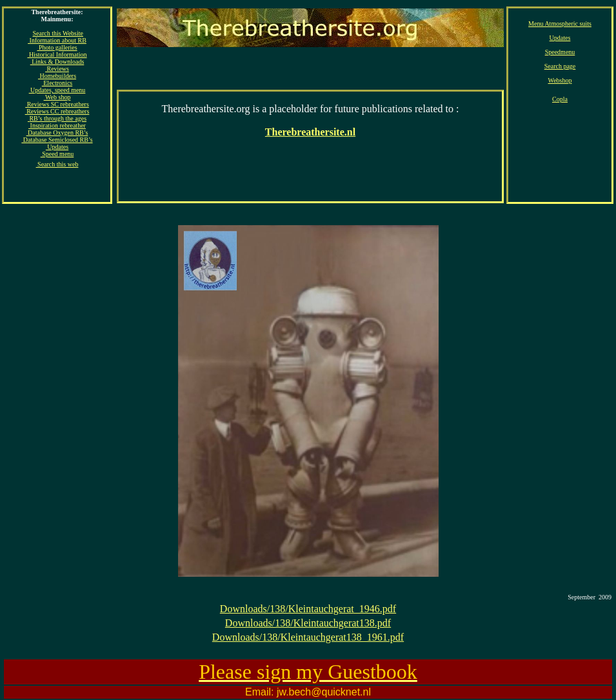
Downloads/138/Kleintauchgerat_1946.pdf (308, 609)
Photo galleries (57, 47)
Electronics (57, 83)
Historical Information (57, 55)
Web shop (57, 97)
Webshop (560, 80)
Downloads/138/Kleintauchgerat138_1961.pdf (308, 637)
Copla (560, 99)
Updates (560, 38)
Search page (560, 66)
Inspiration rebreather (57, 125)
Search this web (57, 164)
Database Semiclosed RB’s (57, 140)
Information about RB (57, 40)
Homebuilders (57, 76)
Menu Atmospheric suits (560, 24)
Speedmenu (560, 52)
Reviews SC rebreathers (57, 104)
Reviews (57, 69)
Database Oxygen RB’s (57, 133)
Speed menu (57, 154)
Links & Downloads (57, 62)
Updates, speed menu (57, 90)
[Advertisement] (311, 130)
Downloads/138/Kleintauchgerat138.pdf (308, 623)
